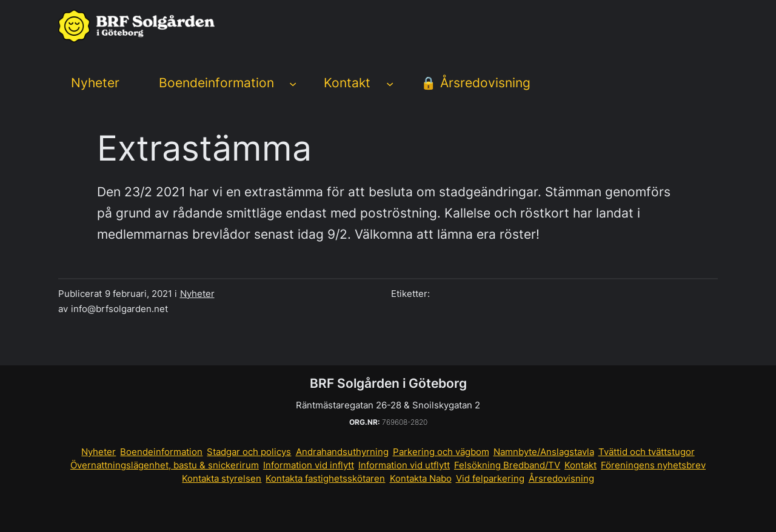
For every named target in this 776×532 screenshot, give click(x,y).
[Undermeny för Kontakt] (390, 84)
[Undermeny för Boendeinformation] (293, 84)
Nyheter (197, 294)
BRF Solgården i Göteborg (388, 383)
